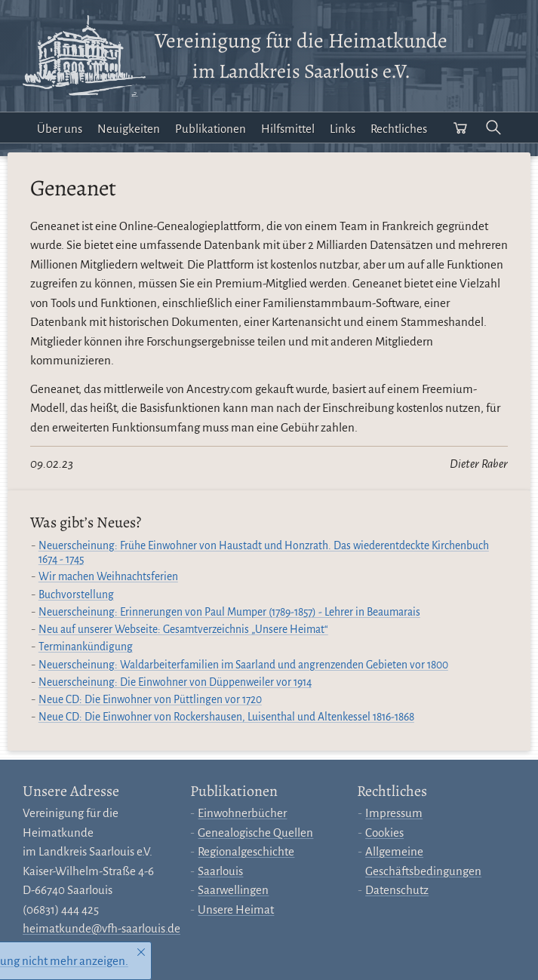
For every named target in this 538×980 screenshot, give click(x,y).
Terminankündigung (86, 647)
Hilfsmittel (288, 129)
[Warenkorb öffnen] (460, 127)
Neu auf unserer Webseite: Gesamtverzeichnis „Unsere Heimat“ (183, 630)
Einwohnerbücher (242, 813)
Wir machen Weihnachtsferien (108, 577)
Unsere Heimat (236, 909)
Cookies (384, 833)
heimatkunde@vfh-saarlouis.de (101, 928)
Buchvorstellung (76, 595)
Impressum (394, 813)
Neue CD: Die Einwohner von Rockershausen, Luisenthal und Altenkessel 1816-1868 (226, 717)
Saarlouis (220, 871)
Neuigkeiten (129, 129)
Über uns (60, 129)
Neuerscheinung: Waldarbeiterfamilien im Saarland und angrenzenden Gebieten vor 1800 (243, 665)
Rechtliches (399, 129)
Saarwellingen (233, 890)
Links (343, 129)
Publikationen (211, 129)
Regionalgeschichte (246, 851)
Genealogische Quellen (255, 833)
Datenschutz (397, 890)
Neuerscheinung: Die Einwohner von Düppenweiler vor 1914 (175, 682)
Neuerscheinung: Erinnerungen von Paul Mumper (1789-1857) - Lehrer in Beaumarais (229, 612)
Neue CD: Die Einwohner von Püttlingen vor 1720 (150, 700)
